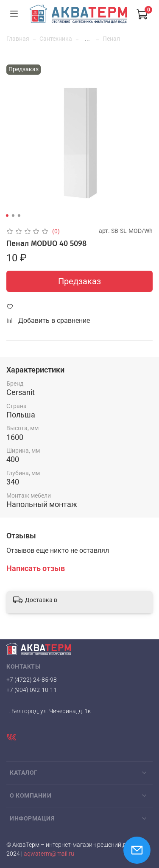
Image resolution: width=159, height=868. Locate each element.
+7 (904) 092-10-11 (32, 690)
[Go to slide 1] (7, 216)
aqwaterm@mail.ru (49, 854)
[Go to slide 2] (13, 216)
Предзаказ (79, 281)
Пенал (111, 39)
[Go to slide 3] (19, 216)
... (87, 39)
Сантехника (56, 39)
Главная (18, 39)
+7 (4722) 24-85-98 (32, 680)
